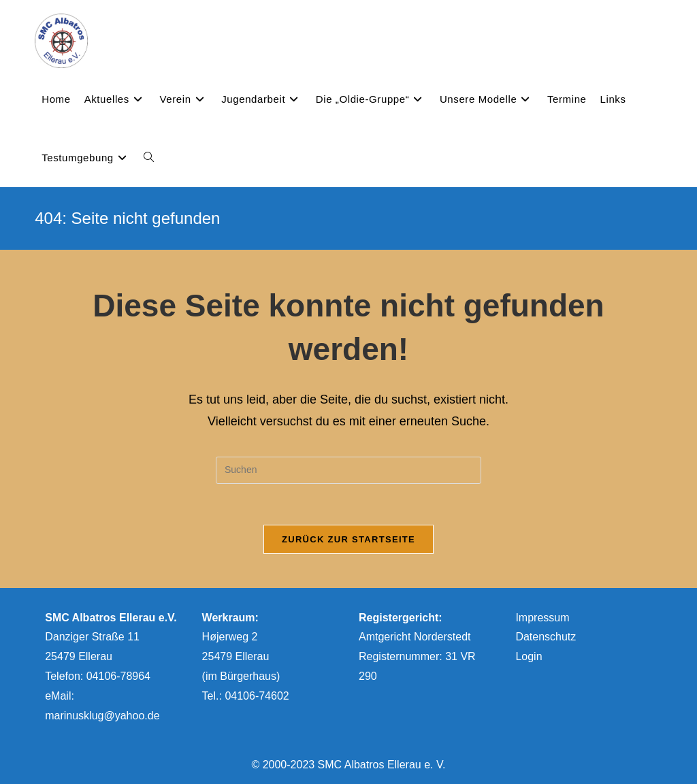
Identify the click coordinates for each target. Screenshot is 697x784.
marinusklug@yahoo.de (102, 716)
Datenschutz (546, 637)
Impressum (542, 618)
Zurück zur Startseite (348, 539)
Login (529, 656)
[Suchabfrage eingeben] (348, 470)
